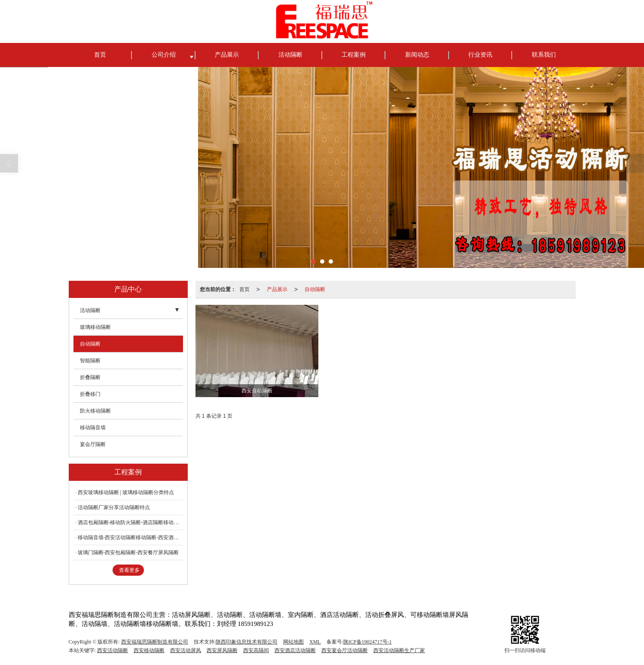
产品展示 (227, 55)
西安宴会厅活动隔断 (345, 650)
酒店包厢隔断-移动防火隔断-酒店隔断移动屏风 (130, 522)
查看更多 (129, 570)
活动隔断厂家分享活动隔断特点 (114, 507)
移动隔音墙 (93, 428)
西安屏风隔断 (222, 650)
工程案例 (354, 55)
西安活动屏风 (186, 650)
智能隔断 (90, 361)
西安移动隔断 (149, 650)
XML (315, 642)
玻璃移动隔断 (95, 327)
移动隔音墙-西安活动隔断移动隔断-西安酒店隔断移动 (130, 537)
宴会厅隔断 (93, 444)
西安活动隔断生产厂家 (399, 650)
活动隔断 (290, 55)
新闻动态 (417, 55)
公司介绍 (164, 55)
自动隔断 (315, 289)
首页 (100, 55)
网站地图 (293, 642)
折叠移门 (90, 394)
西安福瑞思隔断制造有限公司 (155, 642)
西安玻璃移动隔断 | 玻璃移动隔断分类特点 (126, 492)
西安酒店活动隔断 (295, 650)
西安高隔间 (256, 650)
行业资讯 (480, 55)
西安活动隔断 (113, 650)
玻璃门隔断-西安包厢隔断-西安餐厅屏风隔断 (128, 553)
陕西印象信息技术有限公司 (247, 642)
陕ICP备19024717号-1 (368, 642)
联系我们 (544, 55)
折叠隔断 (90, 377)
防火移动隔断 (95, 411)
